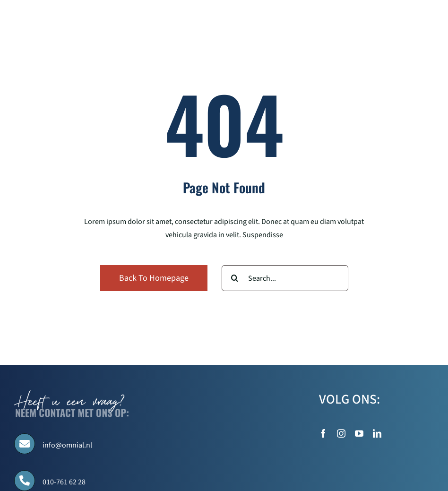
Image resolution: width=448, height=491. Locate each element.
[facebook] (323, 433)
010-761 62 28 (64, 482)
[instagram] (341, 433)
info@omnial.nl (67, 445)
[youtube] (359, 433)
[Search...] (285, 278)
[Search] (235, 278)
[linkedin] (377, 433)
